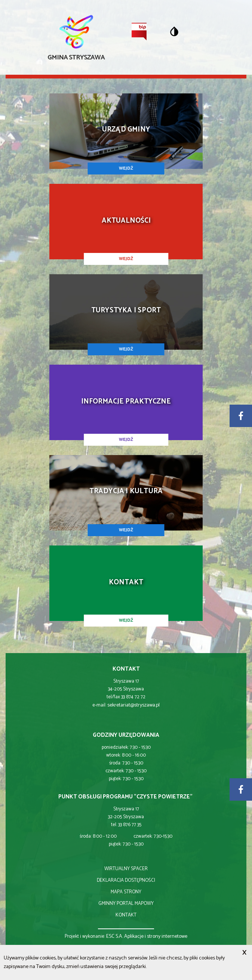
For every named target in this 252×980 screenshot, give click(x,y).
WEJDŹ (126, 168)
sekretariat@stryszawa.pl (133, 705)
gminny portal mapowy (126, 904)
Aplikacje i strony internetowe (156, 936)
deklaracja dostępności (126, 880)
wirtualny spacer (126, 869)
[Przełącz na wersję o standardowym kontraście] (174, 31)
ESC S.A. (115, 936)
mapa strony (126, 892)
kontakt (126, 915)
